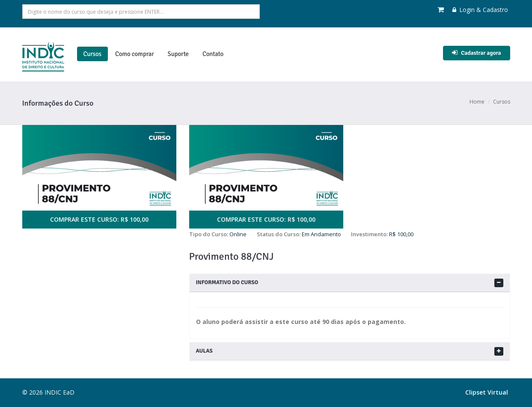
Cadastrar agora (476, 53)
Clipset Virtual (487, 392)
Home (477, 102)
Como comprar (135, 54)
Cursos (92, 54)
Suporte (178, 54)
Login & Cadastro (480, 10)
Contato (213, 54)
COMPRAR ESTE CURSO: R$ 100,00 (99, 219)
